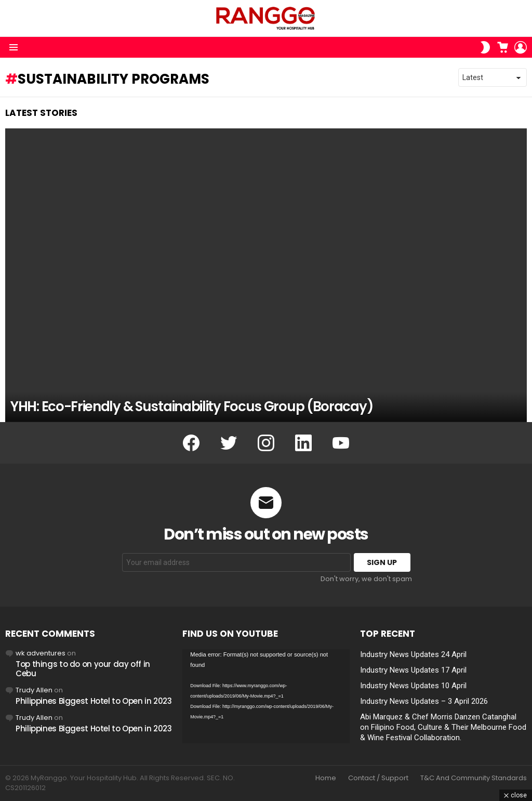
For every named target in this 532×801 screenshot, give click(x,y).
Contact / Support (378, 778)
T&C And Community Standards (474, 778)
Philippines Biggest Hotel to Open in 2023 (94, 701)
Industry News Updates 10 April (413, 686)
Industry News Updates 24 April (413, 654)
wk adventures (41, 653)
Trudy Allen (34, 690)
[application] (266, 696)
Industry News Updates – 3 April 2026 (424, 701)
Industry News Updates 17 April (413, 670)
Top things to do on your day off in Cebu (83, 669)
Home (326, 778)
